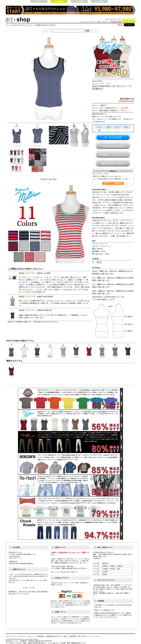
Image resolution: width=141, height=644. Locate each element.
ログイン (106, 22)
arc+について (11, 636)
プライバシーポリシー (26, 636)
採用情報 (72, 636)
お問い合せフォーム (15, 558)
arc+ (7, 25)
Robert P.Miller (50, 25)
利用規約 (41, 636)
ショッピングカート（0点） (91, 22)
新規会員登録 (116, 22)
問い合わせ (82, 636)
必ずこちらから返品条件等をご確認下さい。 (65, 572)
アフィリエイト (95, 636)
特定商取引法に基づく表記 (57, 636)
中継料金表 (97, 558)
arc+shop (14, 25)
